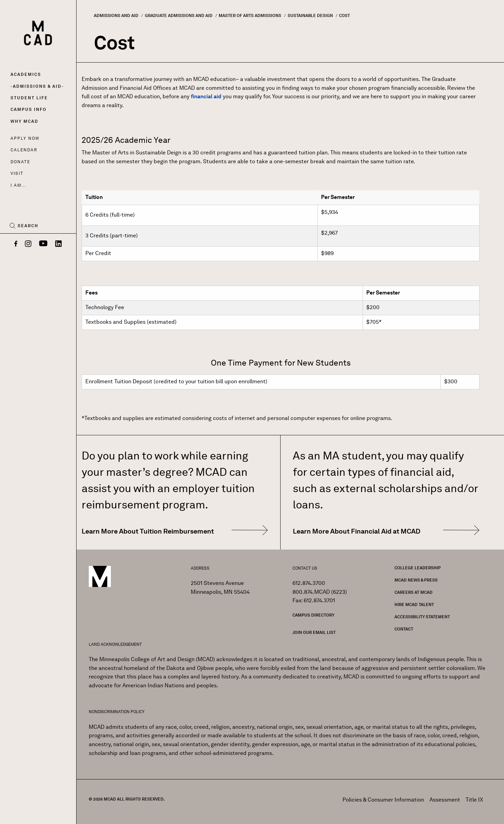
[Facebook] (16, 244)
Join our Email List (314, 632)
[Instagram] (28, 244)
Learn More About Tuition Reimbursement (148, 531)
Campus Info (29, 109)
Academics (26, 74)
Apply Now (25, 138)
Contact (404, 629)
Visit (17, 173)
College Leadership (418, 568)
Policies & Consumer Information (383, 800)
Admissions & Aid (37, 86)
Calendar (24, 150)
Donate (20, 162)
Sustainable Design (310, 15)
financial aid (206, 96)
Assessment (445, 800)
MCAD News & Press (416, 580)
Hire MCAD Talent (414, 604)
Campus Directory (313, 615)
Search (28, 226)
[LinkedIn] (58, 244)
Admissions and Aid (116, 15)
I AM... (18, 185)
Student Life (29, 98)
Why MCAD (24, 121)
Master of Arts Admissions (250, 15)
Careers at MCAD (414, 592)
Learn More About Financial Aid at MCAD (357, 531)
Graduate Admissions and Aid (179, 15)
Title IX (474, 800)
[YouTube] (43, 244)
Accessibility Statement (422, 617)
